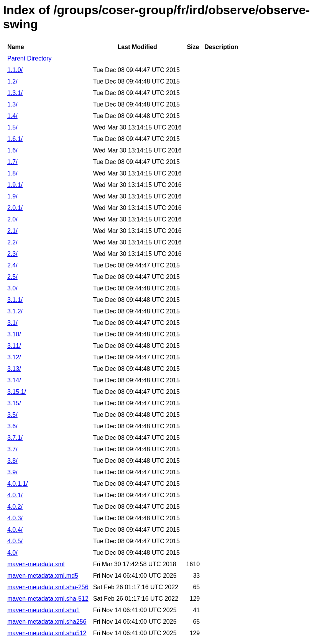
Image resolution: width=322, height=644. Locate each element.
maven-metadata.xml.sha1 (44, 610)
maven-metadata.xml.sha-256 (48, 587)
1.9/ (12, 196)
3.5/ (12, 415)
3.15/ (14, 403)
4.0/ (12, 553)
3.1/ (12, 323)
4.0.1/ (15, 495)
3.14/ (14, 380)
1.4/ (12, 116)
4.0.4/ (15, 530)
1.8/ (12, 173)
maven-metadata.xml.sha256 (47, 622)
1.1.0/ (15, 70)
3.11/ (14, 346)
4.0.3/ (15, 518)
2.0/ (12, 219)
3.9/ (12, 472)
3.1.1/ (15, 300)
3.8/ (12, 461)
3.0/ (12, 288)
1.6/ (12, 150)
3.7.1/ (15, 438)
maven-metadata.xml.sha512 (47, 633)
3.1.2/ (15, 311)
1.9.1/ (15, 185)
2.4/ (12, 265)
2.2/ (12, 242)
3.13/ (14, 369)
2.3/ (12, 254)
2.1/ (12, 231)
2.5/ (12, 277)
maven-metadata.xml (36, 564)
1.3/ (12, 104)
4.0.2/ (15, 507)
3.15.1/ (17, 392)
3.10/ (14, 334)
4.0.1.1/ (17, 484)
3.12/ (14, 357)
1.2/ (12, 81)
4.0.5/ (15, 541)
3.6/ (12, 426)
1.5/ (12, 127)
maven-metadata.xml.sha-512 (48, 599)
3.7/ (12, 449)
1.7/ (12, 162)
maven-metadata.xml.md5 (43, 576)
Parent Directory (30, 58)
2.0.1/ (15, 208)
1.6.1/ (15, 139)
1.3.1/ (15, 93)
